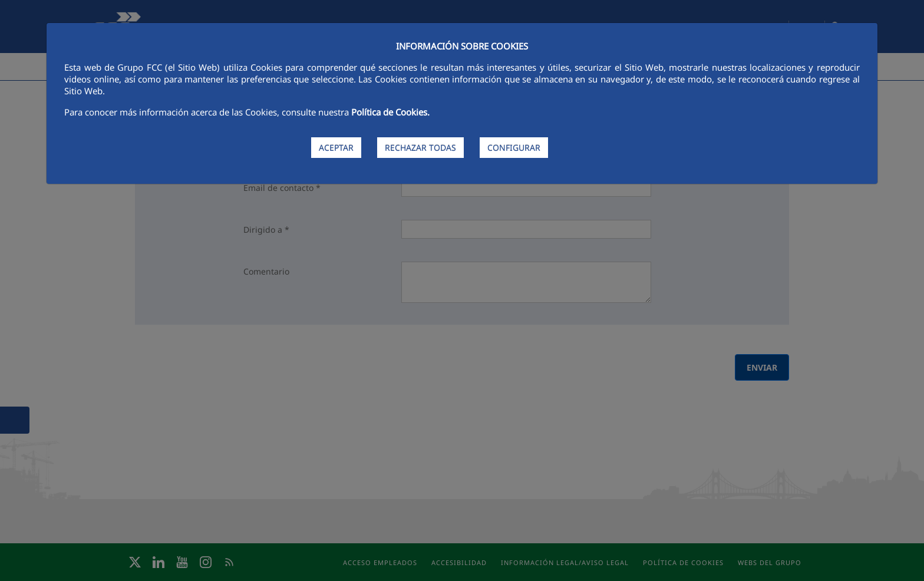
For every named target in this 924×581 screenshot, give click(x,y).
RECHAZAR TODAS (420, 148)
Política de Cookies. (390, 112)
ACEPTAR (336, 148)
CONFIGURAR (514, 148)
